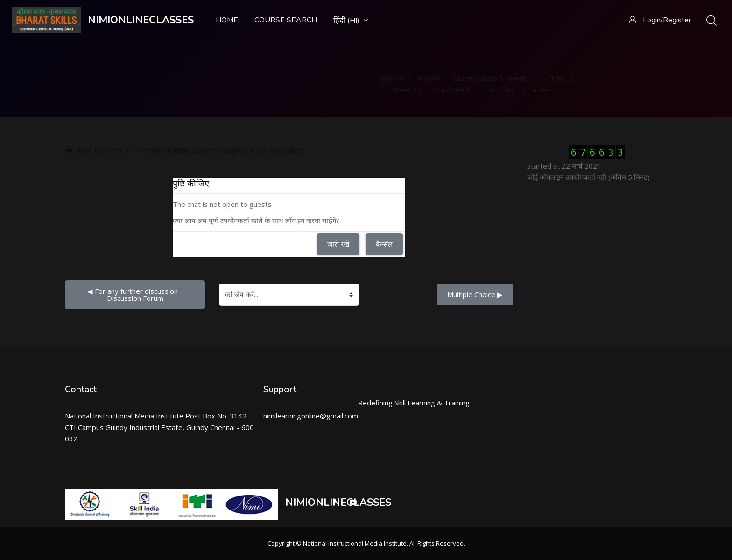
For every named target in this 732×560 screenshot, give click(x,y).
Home (227, 20)
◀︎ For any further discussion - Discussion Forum (136, 294)
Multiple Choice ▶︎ (475, 294)
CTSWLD (560, 78)
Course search (286, 20)
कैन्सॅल (384, 244)
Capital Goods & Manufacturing (502, 78)
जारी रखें (338, 244)
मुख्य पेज (392, 78)
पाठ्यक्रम (428, 78)
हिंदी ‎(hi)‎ (351, 21)
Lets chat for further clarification (538, 90)
